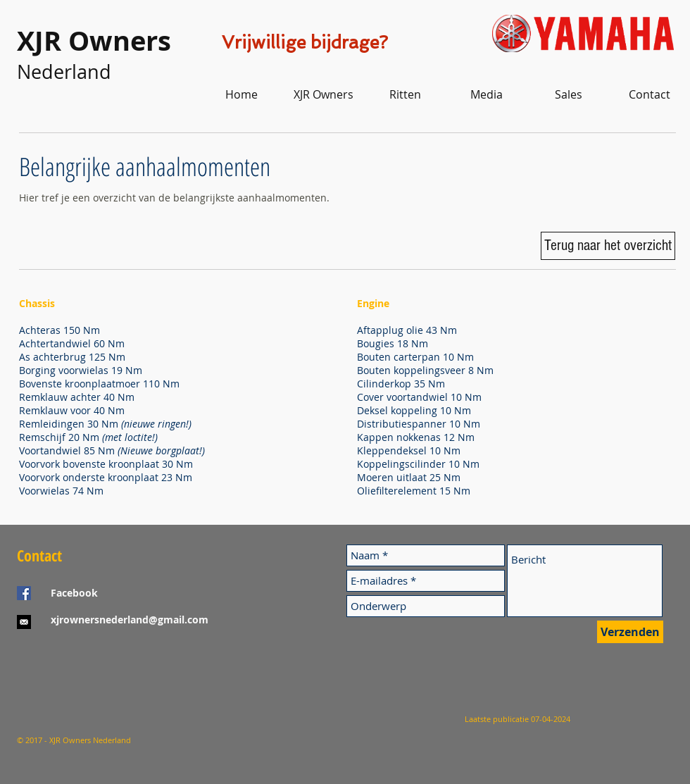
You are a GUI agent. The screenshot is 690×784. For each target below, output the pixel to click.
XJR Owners (94, 41)
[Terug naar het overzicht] (608, 246)
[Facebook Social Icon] (24, 593)
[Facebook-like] (105, 675)
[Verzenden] (630, 632)
